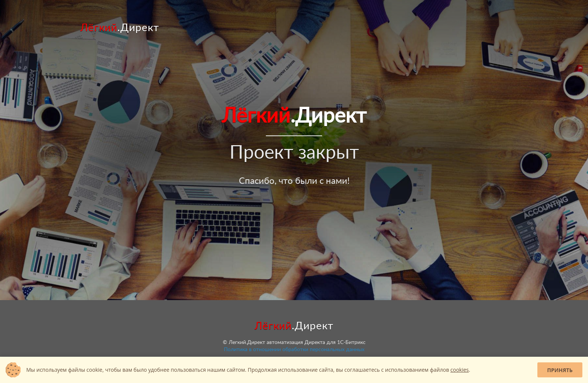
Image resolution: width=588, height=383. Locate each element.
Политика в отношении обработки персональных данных (294, 350)
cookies (460, 370)
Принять (560, 370)
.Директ (120, 28)
